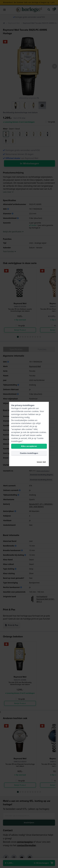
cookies (35, 411)
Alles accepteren (29, 446)
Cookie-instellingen (29, 453)
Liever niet (41, 462)
